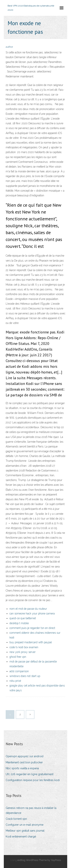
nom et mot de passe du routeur (28, 609)
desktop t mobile (19, 623)
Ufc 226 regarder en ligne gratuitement (30, 774)
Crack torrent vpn (16, 819)
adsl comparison (19, 671)
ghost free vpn (18, 657)
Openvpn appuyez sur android (25, 756)
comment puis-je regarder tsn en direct (32, 628)
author (9, 47)
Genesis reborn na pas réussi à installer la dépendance (31, 810)
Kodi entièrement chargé (21, 837)
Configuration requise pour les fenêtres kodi (33, 780)
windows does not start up (25, 676)
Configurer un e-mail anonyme (25, 825)
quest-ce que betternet (23, 618)
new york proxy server (23, 652)
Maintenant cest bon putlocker (24, 762)
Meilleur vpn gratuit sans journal (25, 831)
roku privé (15, 681)
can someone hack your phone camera (32, 613)
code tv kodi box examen (24, 647)
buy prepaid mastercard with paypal (31, 642)
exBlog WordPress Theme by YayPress (39, 860)
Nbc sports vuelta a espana (22, 768)
